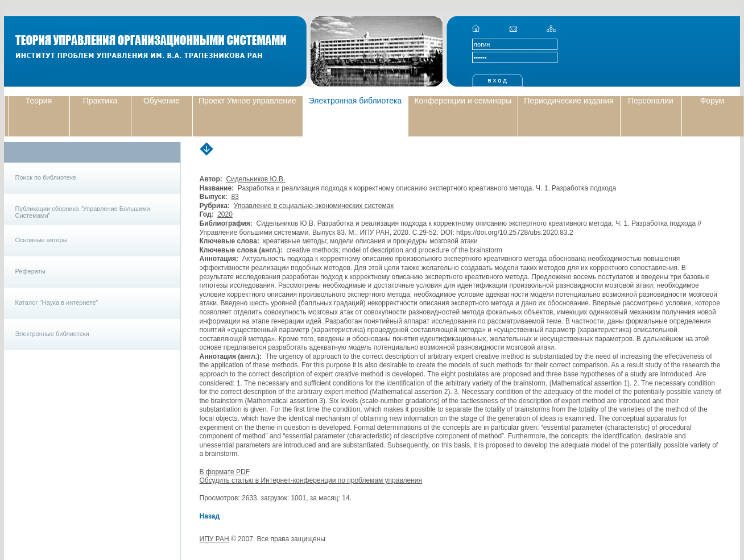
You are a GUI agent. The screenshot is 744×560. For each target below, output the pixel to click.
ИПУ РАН (214, 539)
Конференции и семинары (463, 101)
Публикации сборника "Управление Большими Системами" (83, 212)
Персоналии (651, 101)
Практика (100, 101)
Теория (39, 101)
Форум (712, 101)
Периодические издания (569, 101)
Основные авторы (42, 240)
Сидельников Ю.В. (255, 179)
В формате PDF (225, 472)
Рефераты (30, 271)
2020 (225, 214)
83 (235, 197)
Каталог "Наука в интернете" (57, 302)
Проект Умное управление (247, 101)
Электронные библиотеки (52, 334)
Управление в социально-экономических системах (314, 206)
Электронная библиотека (356, 101)
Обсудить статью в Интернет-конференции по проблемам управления (311, 480)
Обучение (162, 101)
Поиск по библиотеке (46, 177)
